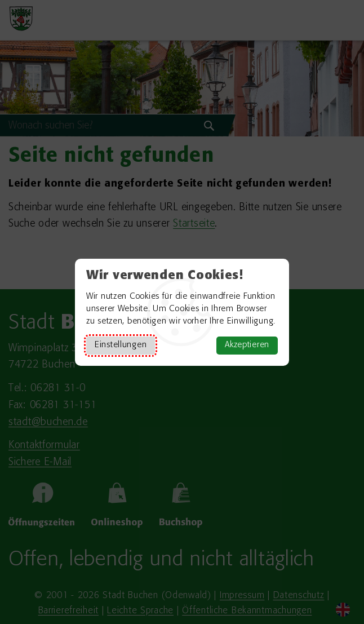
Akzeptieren (247, 345)
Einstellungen (121, 345)
